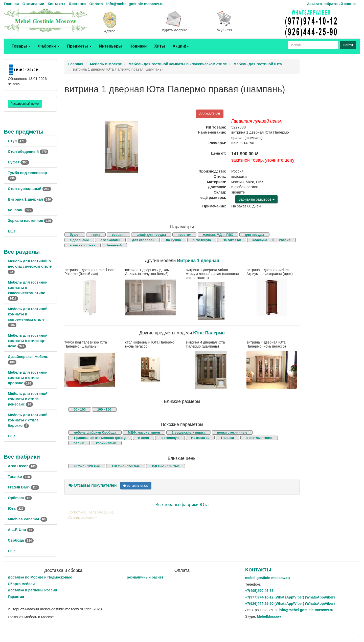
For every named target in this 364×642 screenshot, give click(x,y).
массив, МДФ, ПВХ (218, 235)
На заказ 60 (232, 240)
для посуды (254, 235)
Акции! (180, 46)
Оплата (96, 4)
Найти (348, 45)
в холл (144, 438)
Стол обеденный (28, 152)
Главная (11, 4)
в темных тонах (83, 245)
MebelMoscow (269, 616)
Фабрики (49, 46)
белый (79, 443)
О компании (33, 4)
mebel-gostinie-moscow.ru (268, 578)
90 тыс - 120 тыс (87, 466)
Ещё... (13, 231)
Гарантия (16, 597)
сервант (119, 235)
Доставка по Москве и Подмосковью (40, 577)
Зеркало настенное (30, 221)
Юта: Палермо (209, 333)
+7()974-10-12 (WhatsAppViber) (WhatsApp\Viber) (290, 597)
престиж (185, 235)
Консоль (20, 210)
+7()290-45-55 (259, 591)
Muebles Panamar (28, 519)
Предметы (79, 46)
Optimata (20, 498)
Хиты (160, 46)
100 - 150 (104, 409)
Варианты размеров (256, 199)
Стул (17, 141)
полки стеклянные (232, 432)
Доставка (77, 4)
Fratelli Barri (24, 487)
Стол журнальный (29, 189)
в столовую (170, 438)
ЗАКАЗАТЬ (210, 114)
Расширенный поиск (25, 104)
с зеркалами (110, 240)
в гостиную (202, 240)
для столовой (143, 240)
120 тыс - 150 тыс (126, 466)
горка (96, 235)
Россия (285, 240)
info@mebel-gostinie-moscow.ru (135, 4)
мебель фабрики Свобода (95, 432)
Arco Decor (23, 466)
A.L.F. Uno (21, 530)
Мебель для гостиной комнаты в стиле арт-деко (28, 341)
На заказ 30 (200, 438)
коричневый (106, 443)
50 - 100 (80, 409)
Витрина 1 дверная (30, 199)
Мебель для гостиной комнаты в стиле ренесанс (28, 399)
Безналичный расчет (145, 577)
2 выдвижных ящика (188, 432)
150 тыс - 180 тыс (166, 466)
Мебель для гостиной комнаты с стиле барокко (28, 420)
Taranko (20, 477)
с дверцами (79, 240)
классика (260, 240)
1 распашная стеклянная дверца (100, 438)
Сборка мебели (21, 584)
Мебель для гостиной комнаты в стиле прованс (28, 378)
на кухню (174, 240)
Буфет (18, 162)
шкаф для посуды (151, 235)
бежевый (114, 245)
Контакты (56, 4)
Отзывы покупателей (93, 485)
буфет (75, 235)
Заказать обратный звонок (332, 4)
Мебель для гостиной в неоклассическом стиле (30, 266)
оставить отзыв (136, 486)
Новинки (138, 46)
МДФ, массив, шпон (144, 432)
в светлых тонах (259, 438)
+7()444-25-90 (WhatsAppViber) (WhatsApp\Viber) (290, 604)
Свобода (21, 540)
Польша (227, 438)
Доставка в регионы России (32, 590)
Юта (17, 508)
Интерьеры (110, 46)
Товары (21, 46)
